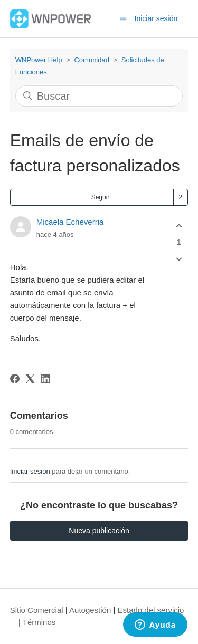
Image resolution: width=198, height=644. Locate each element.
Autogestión (90, 610)
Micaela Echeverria (70, 222)
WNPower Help (39, 60)
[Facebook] (15, 379)
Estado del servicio (151, 610)
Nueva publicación (99, 531)
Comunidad (92, 60)
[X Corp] (30, 379)
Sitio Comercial (37, 610)
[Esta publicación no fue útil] (179, 259)
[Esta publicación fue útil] (179, 225)
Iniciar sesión (30, 471)
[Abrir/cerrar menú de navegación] (123, 18)
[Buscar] (99, 96)
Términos (39, 622)
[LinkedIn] (45, 379)
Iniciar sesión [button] (156, 18)
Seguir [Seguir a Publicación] (101, 197)
